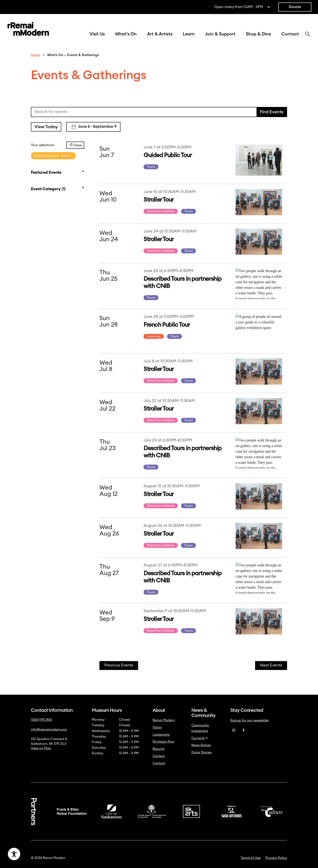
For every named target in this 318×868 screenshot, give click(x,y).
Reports (158, 749)
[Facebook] (244, 730)
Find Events (272, 112)
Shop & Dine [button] (258, 34)
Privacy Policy (276, 858)
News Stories (201, 745)
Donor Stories (201, 752)
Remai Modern (164, 720)
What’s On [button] (126, 34)
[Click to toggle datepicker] (93, 127)
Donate (295, 7)
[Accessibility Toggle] (34, 854)
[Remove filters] (71, 156)
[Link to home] (28, 30)
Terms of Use (251, 858)
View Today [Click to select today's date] (46, 127)
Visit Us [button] (97, 34)
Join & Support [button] (220, 34)
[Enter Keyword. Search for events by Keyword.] (144, 112)
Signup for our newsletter (250, 720)
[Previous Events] (119, 666)
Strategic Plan (163, 742)
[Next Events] (271, 666)
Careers (159, 756)
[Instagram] (234, 730)
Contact (290, 34)
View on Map (41, 748)
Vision (157, 727)
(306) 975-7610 (41, 720)
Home (35, 55)
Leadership (161, 735)
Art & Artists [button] (160, 34)
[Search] (308, 35)
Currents (200, 738)
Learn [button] (189, 34)
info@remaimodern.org (49, 730)
